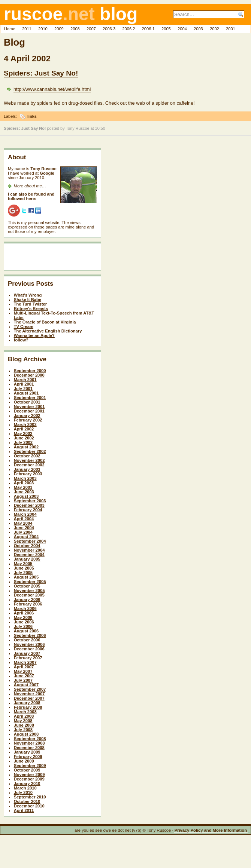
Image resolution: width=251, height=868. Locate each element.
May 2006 (23, 617)
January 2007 (27, 653)
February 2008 (28, 707)
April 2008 (24, 716)
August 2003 (26, 496)
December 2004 (29, 555)
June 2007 (24, 676)
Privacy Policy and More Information (211, 830)
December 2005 (29, 595)
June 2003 (24, 492)
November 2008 (29, 743)
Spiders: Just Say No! (41, 73)
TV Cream (24, 326)
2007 (91, 29)
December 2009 (29, 779)
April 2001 (24, 384)
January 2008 (27, 703)
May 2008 (23, 721)
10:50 (100, 128)
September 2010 (30, 797)
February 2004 (28, 510)
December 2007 (29, 698)
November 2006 (29, 644)
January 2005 (27, 559)
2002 (214, 29)
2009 (59, 29)
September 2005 (30, 582)
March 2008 (25, 712)
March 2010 (25, 788)
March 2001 (25, 380)
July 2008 (23, 730)
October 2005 (27, 586)
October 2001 (27, 402)
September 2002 (30, 451)
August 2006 (26, 631)
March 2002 (25, 424)
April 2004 (24, 519)
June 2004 (24, 528)
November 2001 (29, 407)
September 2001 (30, 398)
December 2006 (29, 649)
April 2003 (24, 483)
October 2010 (27, 801)
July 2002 (23, 442)
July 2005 (23, 573)
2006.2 (128, 29)
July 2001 (23, 389)
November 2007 (29, 694)
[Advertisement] (52, 258)
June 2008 (24, 725)
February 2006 (28, 604)
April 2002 (24, 429)
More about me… (30, 186)
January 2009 (27, 752)
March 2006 (25, 608)
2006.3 (109, 29)
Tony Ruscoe (78, 128)
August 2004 (26, 537)
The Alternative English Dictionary (48, 331)
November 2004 (29, 550)
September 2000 (30, 371)
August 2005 (26, 577)
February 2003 (28, 474)
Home (10, 29)
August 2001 (26, 393)
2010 (43, 29)
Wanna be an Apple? (34, 335)
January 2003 (27, 469)
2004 (182, 29)
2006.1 (148, 29)
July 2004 (23, 532)
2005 (166, 29)
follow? (21, 340)
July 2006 (23, 626)
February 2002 (28, 420)
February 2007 (28, 658)
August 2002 (26, 447)
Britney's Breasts (31, 309)
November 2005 (29, 591)
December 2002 (29, 465)
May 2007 (23, 671)
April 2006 (24, 613)
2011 (27, 29)
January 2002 (27, 415)
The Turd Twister (30, 304)
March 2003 (25, 478)
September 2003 (30, 501)
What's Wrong (28, 295)
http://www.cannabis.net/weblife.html (52, 89)
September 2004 (30, 541)
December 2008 (29, 748)
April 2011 (24, 810)
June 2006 (24, 622)
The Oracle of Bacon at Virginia (45, 322)
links (32, 116)
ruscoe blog (71, 14)
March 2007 (25, 662)
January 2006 (27, 599)
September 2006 (30, 635)
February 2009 (28, 757)
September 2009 (30, 766)
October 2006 (27, 640)
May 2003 (23, 487)
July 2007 (23, 680)
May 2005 (23, 564)
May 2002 (23, 433)
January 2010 (27, 783)
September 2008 (30, 739)
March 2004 (25, 514)
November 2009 (29, 775)
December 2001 (29, 411)
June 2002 (24, 438)
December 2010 (29, 806)
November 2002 (29, 460)
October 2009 (27, 770)
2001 (231, 29)
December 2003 (29, 505)
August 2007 (26, 685)
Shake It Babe (28, 300)
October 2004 (27, 546)
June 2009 (24, 761)
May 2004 (23, 523)
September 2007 (30, 689)
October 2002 (27, 456)
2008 (75, 29)
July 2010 (23, 792)
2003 (198, 29)
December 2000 (29, 375)
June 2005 (24, 568)
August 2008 (26, 734)
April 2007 (24, 667)
